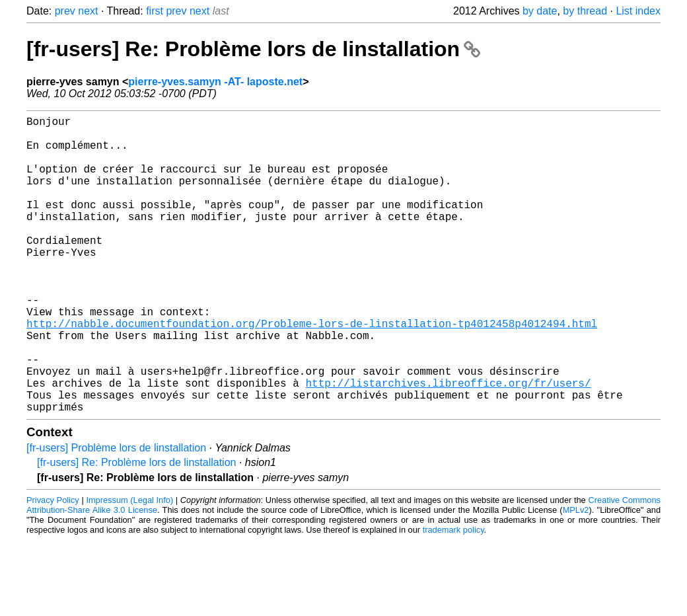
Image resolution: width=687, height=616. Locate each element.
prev (65, 11)
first (155, 11)
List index (638, 11)
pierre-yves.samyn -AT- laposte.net (215, 82)
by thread (585, 11)
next (88, 11)
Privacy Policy (53, 566)
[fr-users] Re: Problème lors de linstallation (253, 49)
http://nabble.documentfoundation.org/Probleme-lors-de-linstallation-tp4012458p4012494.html (312, 371)
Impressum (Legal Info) (129, 566)
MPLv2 (576, 576)
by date (540, 11)
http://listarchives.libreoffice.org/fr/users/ (448, 443)
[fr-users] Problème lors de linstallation (116, 514)
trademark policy (453, 596)
